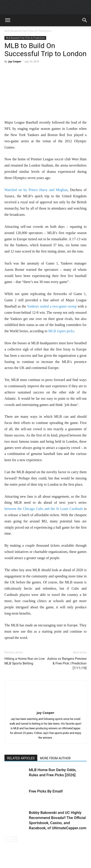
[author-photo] (45, 706)
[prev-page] (7, 839)
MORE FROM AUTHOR (55, 758)
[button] (8, 20)
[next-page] (14, 839)
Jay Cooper (15, 61)
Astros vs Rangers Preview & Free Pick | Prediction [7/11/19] (67, 663)
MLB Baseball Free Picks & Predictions (28, 31)
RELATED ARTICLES (21, 758)
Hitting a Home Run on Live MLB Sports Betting (25, 661)
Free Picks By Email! (46, 791)
